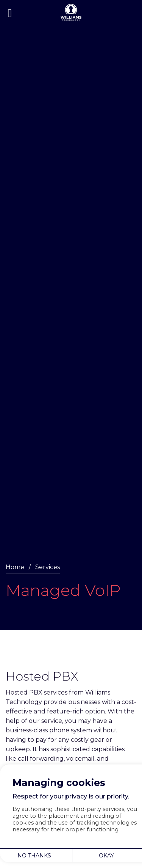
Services (48, 567)
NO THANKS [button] (34, 856)
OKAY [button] (106, 856)
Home (15, 567)
